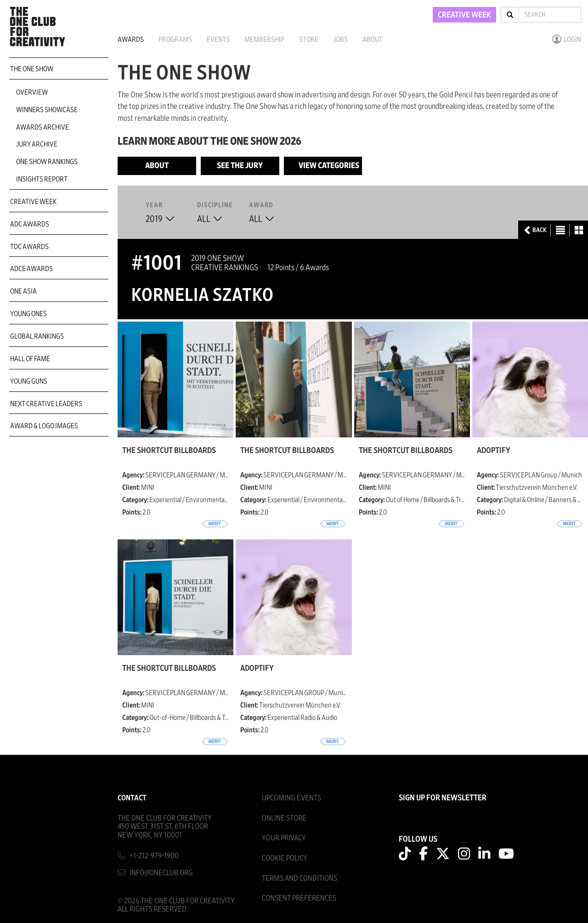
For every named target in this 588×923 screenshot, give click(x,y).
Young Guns (29, 381)
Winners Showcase (47, 110)
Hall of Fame (30, 359)
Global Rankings (37, 336)
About (373, 40)
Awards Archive (42, 127)
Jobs (340, 40)
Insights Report (42, 179)
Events (218, 40)
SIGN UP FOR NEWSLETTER (443, 798)
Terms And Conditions (300, 878)
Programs (175, 40)
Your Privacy (284, 838)
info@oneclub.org (161, 873)
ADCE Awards (31, 269)
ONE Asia (23, 291)
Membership (264, 40)
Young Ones (28, 314)
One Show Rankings (47, 162)
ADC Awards (30, 224)
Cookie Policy (285, 858)
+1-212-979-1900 (154, 856)
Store (309, 40)
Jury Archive (37, 144)
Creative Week (33, 202)
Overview (32, 92)
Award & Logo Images (44, 426)
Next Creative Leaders (46, 404)
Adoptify (494, 451)
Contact (132, 798)
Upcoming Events (291, 798)
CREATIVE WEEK (464, 15)
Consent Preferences (299, 898)
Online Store (284, 818)
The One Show (32, 69)
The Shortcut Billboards (169, 451)
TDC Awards (29, 247)
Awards (131, 40)
